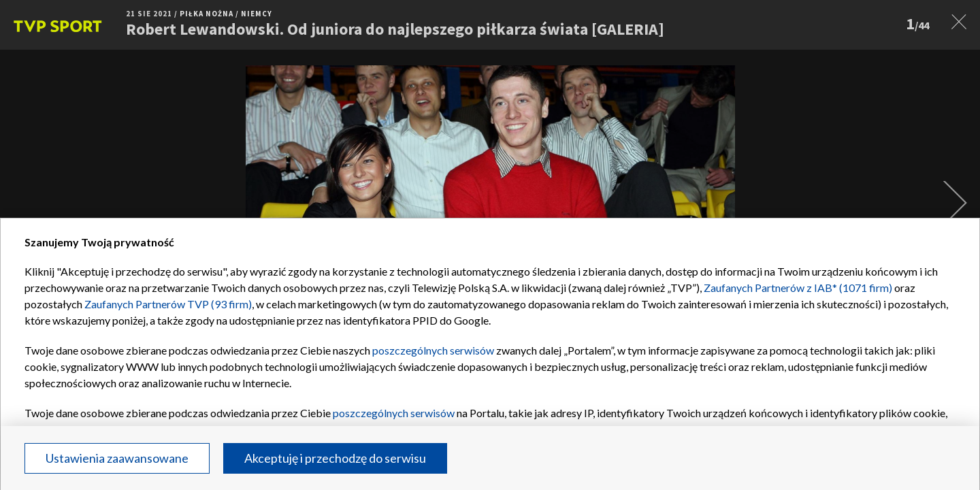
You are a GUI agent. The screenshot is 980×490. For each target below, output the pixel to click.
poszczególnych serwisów (433, 350)
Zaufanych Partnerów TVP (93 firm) (168, 304)
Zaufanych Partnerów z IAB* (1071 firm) (798, 288)
